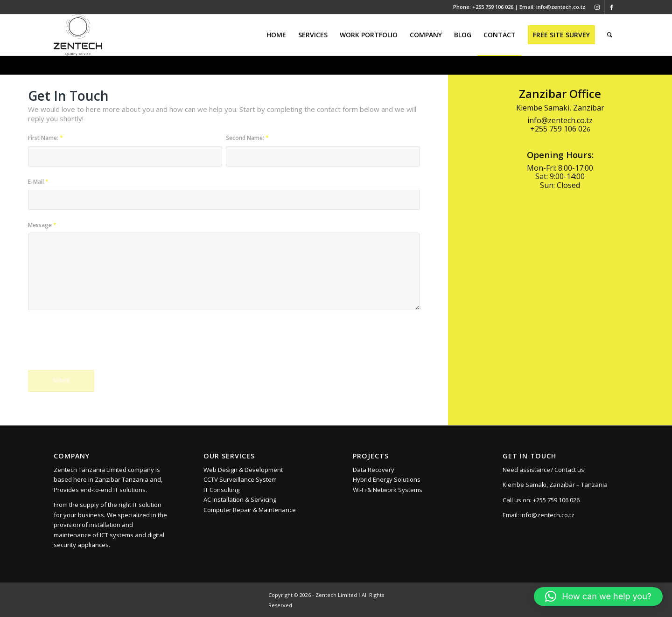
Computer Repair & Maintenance (250, 510)
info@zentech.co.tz (547, 515)
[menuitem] (276, 35)
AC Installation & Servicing (240, 499)
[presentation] (99, 347)
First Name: (45, 138)
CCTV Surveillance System (240, 479)
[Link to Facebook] (611, 7)
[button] (598, 596)
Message (42, 225)
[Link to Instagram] (597, 7)
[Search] (610, 35)
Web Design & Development (243, 470)
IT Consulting (221, 490)
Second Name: (247, 138)
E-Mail (38, 182)
